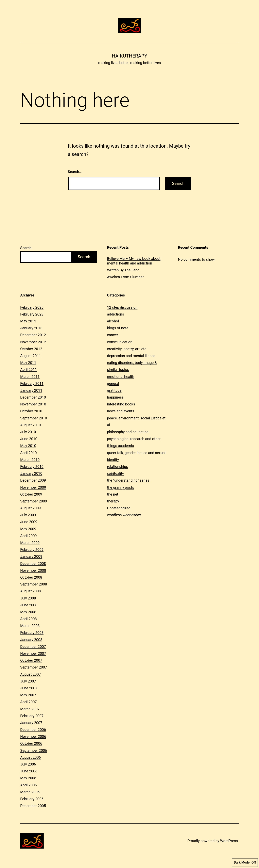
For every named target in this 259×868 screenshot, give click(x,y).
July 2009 (28, 515)
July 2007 (28, 681)
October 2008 (31, 577)
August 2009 (31, 508)
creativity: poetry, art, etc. (127, 349)
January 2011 (31, 390)
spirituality (115, 473)
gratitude (114, 390)
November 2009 (33, 487)
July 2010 (28, 432)
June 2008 (29, 605)
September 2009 (34, 501)
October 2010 (31, 411)
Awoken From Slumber (125, 277)
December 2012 (33, 335)
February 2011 (32, 383)
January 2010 (31, 473)
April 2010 (29, 453)
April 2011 (29, 369)
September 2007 (34, 667)
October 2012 (31, 349)
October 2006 (31, 743)
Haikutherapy (129, 56)
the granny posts (120, 487)
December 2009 (33, 480)
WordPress (229, 841)
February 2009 (32, 550)
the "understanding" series (128, 480)
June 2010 (29, 439)
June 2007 (29, 688)
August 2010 (31, 425)
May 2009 (28, 529)
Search (26, 248)
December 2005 (33, 806)
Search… (75, 172)
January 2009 (31, 556)
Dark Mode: (245, 863)
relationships (117, 467)
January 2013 (31, 328)
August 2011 (31, 356)
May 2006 (28, 778)
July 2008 (28, 598)
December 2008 (33, 564)
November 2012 (33, 342)
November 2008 (33, 570)
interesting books (121, 404)
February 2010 (32, 467)
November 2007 (33, 653)
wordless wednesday (124, 515)
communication (120, 342)
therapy (113, 501)
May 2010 (28, 446)
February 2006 (32, 799)
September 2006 (34, 750)
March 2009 (30, 543)
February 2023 (32, 314)
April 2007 (29, 702)
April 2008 (29, 619)
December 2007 (33, 647)
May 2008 (28, 612)
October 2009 (31, 494)
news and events (121, 411)
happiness (115, 397)
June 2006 (29, 771)
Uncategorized (119, 508)
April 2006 (29, 785)
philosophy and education (128, 432)
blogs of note (118, 328)
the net (113, 494)
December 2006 (33, 730)
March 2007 (30, 709)
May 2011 (28, 363)
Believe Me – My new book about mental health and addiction (134, 261)
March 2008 (30, 626)
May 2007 (28, 695)
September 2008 (34, 584)
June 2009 (29, 522)
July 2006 (28, 764)
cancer (113, 335)
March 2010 (30, 460)
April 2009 (29, 536)
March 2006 (30, 792)
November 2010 (33, 404)
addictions (116, 314)
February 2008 (32, 633)
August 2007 (31, 674)
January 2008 (31, 640)
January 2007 (31, 723)
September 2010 (34, 418)
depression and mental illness (131, 356)
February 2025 (32, 307)
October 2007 (31, 660)
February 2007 (32, 716)
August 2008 (31, 591)
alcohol (113, 321)
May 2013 (28, 321)
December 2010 (33, 397)
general (113, 383)
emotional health (121, 377)
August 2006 (31, 757)
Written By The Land (123, 270)
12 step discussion (122, 307)
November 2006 (33, 736)
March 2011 (30, 377)
